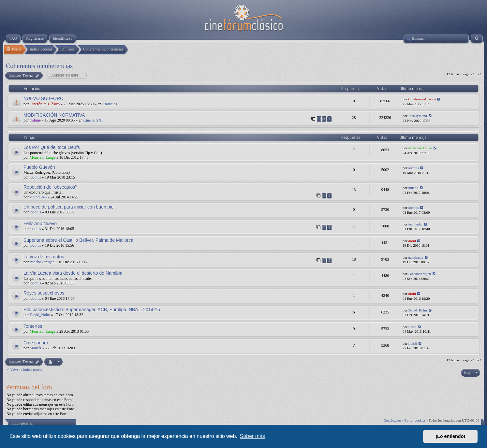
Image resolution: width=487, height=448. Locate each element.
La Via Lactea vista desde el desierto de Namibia (73, 273)
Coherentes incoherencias (39, 66)
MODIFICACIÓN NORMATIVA (54, 115)
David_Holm (40, 315)
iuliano (413, 188)
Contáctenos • (394, 420)
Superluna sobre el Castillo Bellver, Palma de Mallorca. (79, 240)
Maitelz (36, 348)
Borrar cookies (415, 420)
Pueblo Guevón (39, 167)
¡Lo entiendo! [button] (450, 436)
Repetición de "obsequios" (50, 187)
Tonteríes (33, 326)
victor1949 (38, 197)
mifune (35, 120)
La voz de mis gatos (44, 257)
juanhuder (415, 224)
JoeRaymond (417, 116)
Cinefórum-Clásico (45, 104)
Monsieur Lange (43, 157)
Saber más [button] (252, 436)
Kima (412, 327)
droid (412, 241)
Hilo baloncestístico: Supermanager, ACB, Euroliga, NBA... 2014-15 (92, 310)
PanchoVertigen (42, 262)
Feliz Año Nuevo (40, 224)
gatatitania (416, 257)
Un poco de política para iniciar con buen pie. (69, 207)
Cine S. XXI (93, 120)
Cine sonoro (36, 343)
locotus (35, 177)
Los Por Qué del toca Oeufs (52, 147)
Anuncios (110, 104)
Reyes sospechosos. (44, 293)
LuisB (413, 343)
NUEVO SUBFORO (44, 98)
